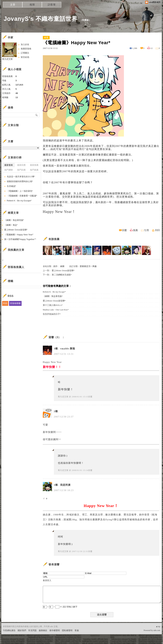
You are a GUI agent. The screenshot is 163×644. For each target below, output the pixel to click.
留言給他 (25, 57)
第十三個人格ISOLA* (53, 305)
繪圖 (62, 266)
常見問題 (32, 630)
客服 (77, 630)
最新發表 (9, 165)
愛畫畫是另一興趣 (88, 266)
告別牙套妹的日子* (52, 314)
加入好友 (25, 44)
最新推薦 (34, 165)
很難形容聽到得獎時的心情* (20, 181)
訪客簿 (52, 5)
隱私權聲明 (67, 630)
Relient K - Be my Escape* (54, 292)
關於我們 (22, 630)
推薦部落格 (26, 49)
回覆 (124, 230)
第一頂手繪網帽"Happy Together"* (20, 239)
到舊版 (85, 20)
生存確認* (11, 186)
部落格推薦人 (16, 267)
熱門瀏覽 (9, 170)
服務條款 (43, 630)
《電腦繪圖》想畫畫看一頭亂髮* (22, 196)
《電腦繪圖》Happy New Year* (19, 235)
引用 (146, 230)
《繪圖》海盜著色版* (53, 296)
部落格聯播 (15, 303)
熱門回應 (21, 170)
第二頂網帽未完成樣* (62, 275)
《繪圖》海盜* (11, 225)
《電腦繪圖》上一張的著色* (20, 191)
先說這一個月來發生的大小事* (21, 177)
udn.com (157, 630)
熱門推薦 (34, 170)
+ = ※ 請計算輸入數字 (60, 607)
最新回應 (21, 165)
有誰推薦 (54, 239)
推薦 (135, 230)
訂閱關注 (25, 53)
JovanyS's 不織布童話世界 (41, 19)
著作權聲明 (55, 630)
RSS (5, 303)
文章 (13, 5)
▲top (158, 626)
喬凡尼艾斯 (63, 397)
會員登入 (47, 580)
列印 (157, 230)
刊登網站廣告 (9, 630)
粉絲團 (6, 641)
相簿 (32, 5)
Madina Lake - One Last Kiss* (56, 310)
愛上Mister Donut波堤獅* (63, 270)
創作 (55, 266)
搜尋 (37, 115)
